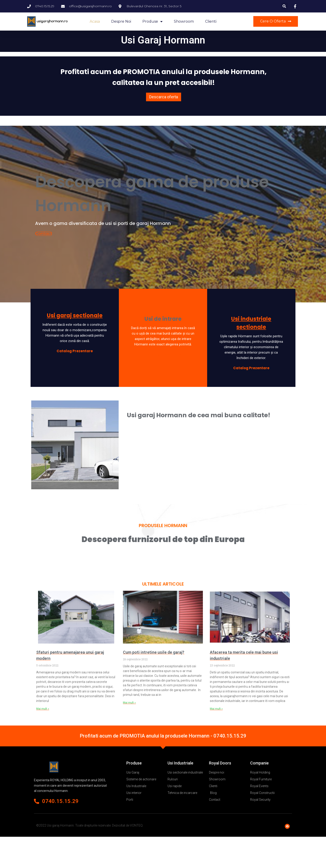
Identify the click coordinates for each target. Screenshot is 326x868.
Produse (152, 22)
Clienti (211, 21)
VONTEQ (136, 825)
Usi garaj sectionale (75, 315)
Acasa (95, 21)
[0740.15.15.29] (37, 801)
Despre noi (121, 21)
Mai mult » (43, 709)
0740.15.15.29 (230, 736)
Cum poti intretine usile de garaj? (154, 652)
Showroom (184, 21)
